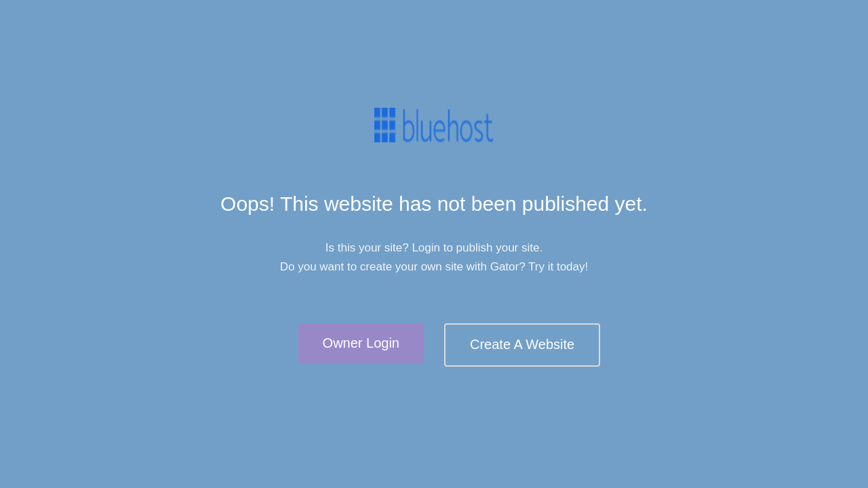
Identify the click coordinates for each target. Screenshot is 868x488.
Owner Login (361, 343)
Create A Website (522, 344)
